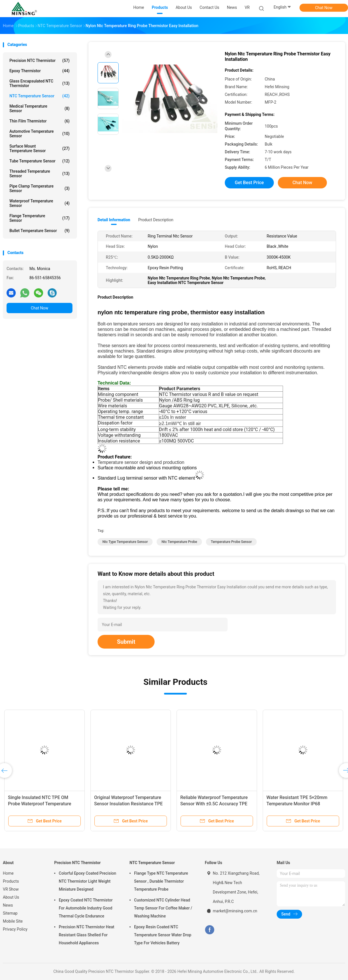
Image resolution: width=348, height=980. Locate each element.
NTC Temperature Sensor (40, 96)
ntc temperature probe (179, 542)
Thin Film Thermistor (40, 121)
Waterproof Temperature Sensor (40, 203)
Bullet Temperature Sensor (40, 231)
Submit (126, 642)
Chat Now (324, 8)
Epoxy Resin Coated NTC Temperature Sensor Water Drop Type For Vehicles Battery (163, 935)
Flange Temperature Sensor (40, 218)
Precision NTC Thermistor (40, 61)
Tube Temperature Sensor (40, 161)
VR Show (11, 889)
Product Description (156, 220)
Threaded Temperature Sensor (40, 174)
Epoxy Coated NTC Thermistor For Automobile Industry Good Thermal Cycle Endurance (86, 908)
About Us (11, 897)
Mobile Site (13, 921)
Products (11, 881)
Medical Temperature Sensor (40, 108)
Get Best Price (249, 183)
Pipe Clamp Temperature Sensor (40, 188)
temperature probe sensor (231, 542)
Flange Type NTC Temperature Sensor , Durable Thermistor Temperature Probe (161, 881)
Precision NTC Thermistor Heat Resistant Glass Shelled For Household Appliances (87, 935)
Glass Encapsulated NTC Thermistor (40, 83)
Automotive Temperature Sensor (40, 134)
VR (247, 7)
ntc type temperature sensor (125, 542)
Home (8, 873)
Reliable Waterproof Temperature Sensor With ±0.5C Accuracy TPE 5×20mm (214, 804)
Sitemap (10, 913)
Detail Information (114, 220)
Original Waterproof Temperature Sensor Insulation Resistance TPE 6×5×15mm (128, 804)
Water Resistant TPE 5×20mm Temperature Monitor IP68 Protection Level (297, 804)
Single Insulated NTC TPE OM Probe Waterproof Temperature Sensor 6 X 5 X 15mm (40, 804)
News (8, 905)
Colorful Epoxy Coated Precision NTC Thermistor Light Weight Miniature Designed (87, 881)
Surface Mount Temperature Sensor (40, 148)
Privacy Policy (15, 929)
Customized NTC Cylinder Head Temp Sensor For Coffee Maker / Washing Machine (163, 908)
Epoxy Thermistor (40, 71)
